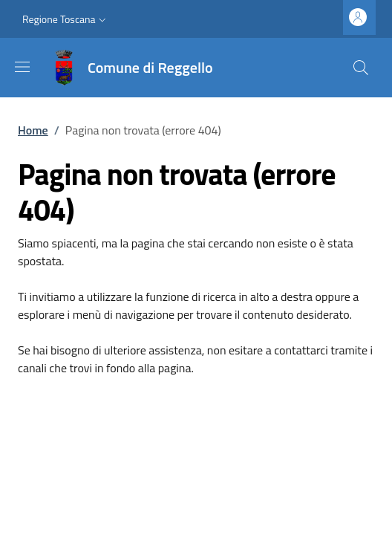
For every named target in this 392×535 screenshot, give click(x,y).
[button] (66, 19)
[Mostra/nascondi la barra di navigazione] (22, 67)
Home (33, 130)
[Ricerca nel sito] (361, 68)
